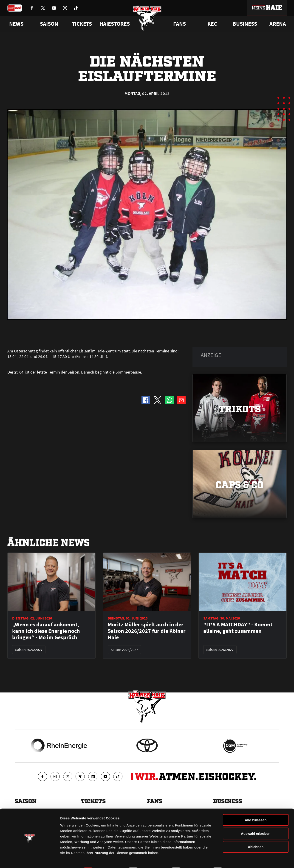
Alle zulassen (256, 808)
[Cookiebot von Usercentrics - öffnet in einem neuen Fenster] (30, 859)
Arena (278, 24)
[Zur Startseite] (147, 19)
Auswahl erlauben (256, 821)
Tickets (82, 24)
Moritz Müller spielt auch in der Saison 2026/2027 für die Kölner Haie (147, 631)
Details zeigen (244, 859)
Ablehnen (256, 834)
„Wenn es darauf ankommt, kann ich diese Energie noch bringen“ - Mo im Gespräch (46, 631)
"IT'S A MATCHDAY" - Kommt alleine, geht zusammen (238, 628)
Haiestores (115, 24)
